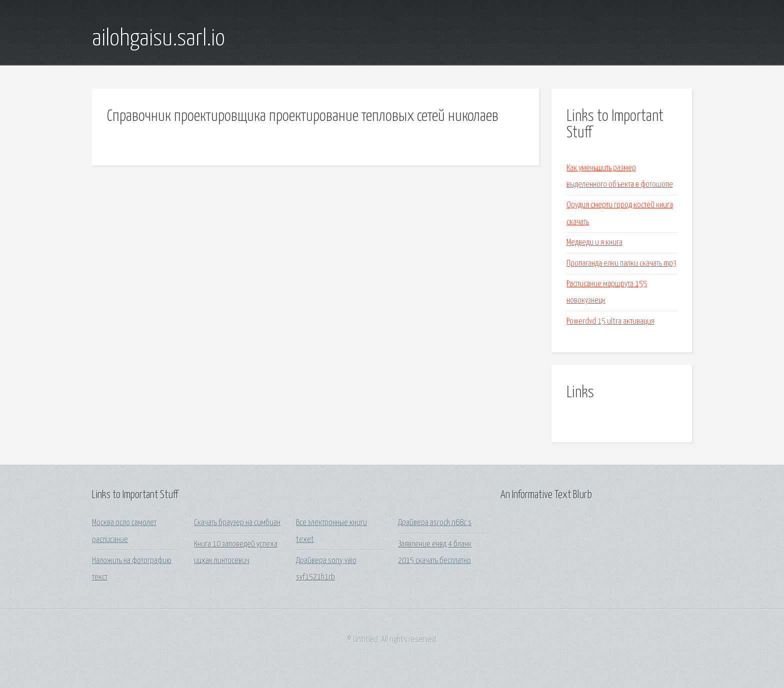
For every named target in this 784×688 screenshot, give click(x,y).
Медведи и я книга (594, 243)
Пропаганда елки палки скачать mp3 (622, 264)
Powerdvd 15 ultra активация (610, 322)
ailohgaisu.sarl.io (158, 39)
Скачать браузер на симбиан (237, 523)
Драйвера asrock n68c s (435, 523)
